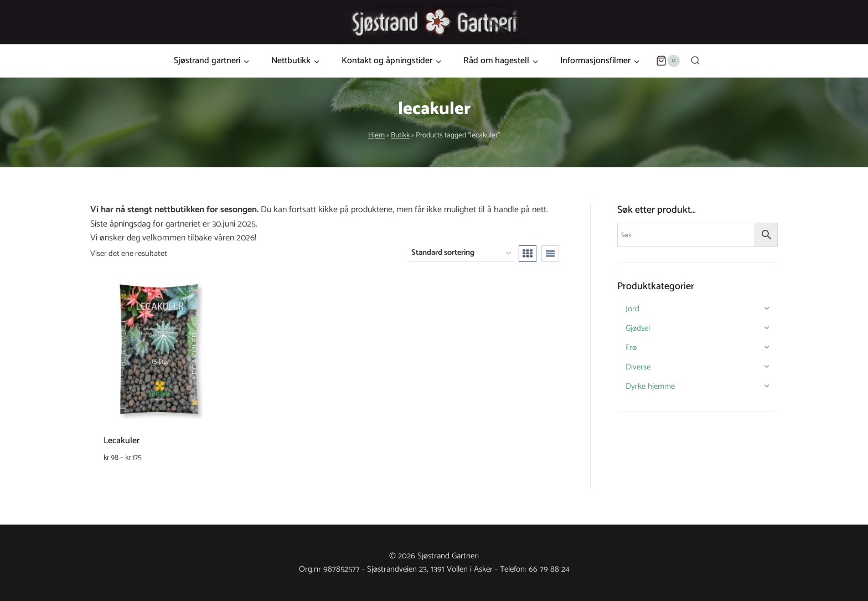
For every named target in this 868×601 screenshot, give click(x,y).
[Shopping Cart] (668, 61)
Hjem (376, 135)
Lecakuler (122, 441)
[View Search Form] (695, 61)
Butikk (400, 135)
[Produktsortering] (461, 253)
